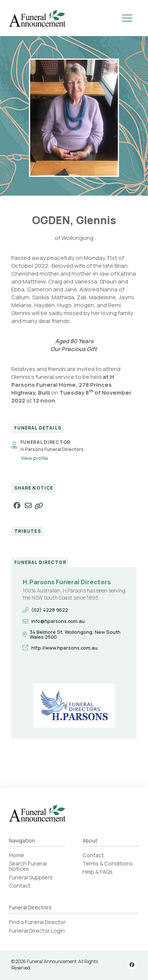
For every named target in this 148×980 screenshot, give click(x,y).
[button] (127, 18)
